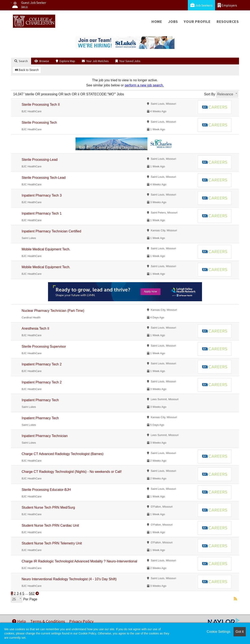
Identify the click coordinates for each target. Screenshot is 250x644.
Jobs (173, 22)
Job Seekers (201, 5)
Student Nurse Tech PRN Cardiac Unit (50, 525)
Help (19, 621)
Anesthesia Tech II (35, 328)
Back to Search (27, 70)
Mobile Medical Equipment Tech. (46, 249)
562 (32, 593)
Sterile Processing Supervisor (44, 346)
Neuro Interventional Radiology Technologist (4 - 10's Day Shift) (69, 579)
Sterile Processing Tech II (41, 105)
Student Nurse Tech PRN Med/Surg (48, 507)
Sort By (210, 94)
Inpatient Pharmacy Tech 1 (42, 213)
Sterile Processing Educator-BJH (46, 490)
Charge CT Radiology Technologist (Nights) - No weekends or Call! (72, 472)
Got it (240, 632)
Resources (228, 22)
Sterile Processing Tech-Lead (44, 178)
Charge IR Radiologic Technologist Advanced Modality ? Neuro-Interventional (79, 561)
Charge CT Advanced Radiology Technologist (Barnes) (62, 454)
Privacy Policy (81, 621)
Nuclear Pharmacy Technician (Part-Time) (53, 311)
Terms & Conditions (48, 621)
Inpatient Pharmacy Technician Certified (51, 231)
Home (157, 22)
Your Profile (197, 22)
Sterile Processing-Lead (40, 160)
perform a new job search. (144, 85)
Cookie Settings (218, 632)
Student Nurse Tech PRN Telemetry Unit (52, 543)
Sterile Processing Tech (39, 123)
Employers (227, 5)
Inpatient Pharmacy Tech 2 (42, 364)
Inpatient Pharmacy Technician (45, 436)
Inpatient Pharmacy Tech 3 (42, 195)
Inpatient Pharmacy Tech (40, 400)
